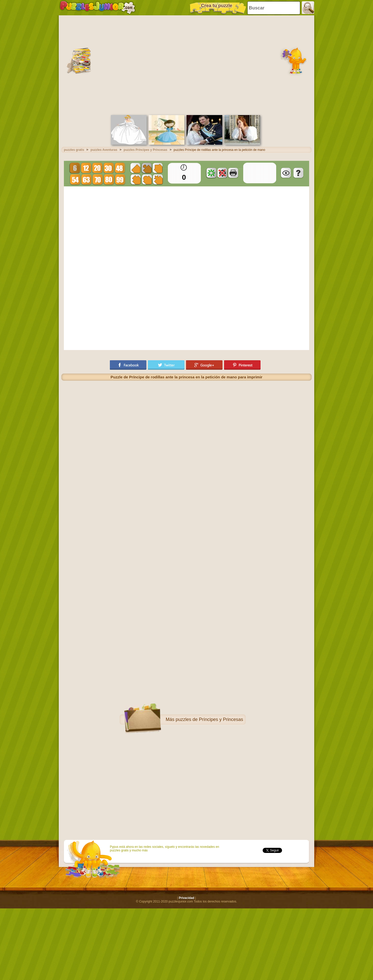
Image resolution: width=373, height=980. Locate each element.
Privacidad (187, 898)
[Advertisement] (48, 65)
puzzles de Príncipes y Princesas (209, 719)
